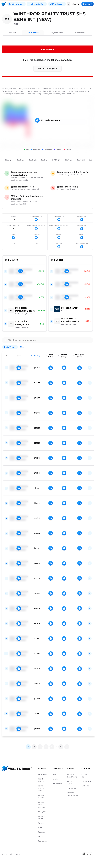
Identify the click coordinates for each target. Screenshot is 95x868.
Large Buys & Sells (41, 788)
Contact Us (85, 776)
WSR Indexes (57, 4)
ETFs (40, 828)
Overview (12, 33)
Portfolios (42, 774)
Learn (55, 779)
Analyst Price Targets (41, 805)
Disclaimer (72, 788)
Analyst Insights (37, 4)
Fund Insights (17, 4)
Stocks (41, 823)
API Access (57, 783)
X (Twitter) (86, 781)
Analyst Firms (41, 817)
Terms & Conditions (72, 776)
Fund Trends (33, 33)
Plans (55, 774)
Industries (43, 837)
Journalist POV (81, 33)
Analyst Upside (41, 797)
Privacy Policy (70, 783)
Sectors (41, 832)
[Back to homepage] (4, 4)
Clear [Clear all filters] (22, 347)
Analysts (42, 812)
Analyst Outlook (56, 33)
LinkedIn (85, 786)
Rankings (42, 841)
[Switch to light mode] (88, 854)
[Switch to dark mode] (91, 854)
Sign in (76, 4)
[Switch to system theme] (84, 854)
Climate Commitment (72, 794)
